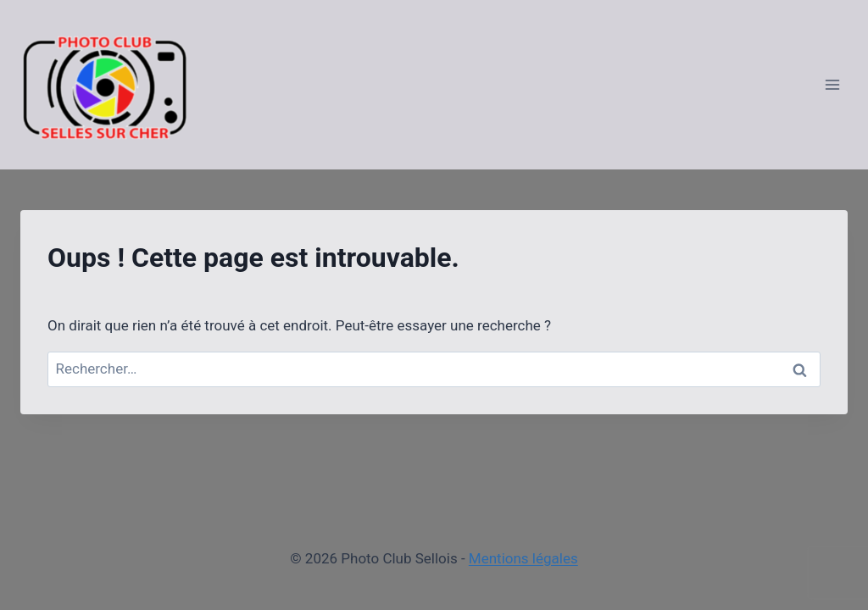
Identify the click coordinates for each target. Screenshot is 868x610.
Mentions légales (523, 558)
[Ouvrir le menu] (832, 84)
